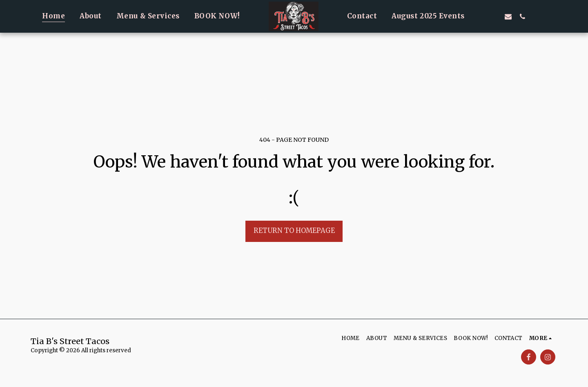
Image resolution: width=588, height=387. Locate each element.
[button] (480, 16)
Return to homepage (294, 231)
